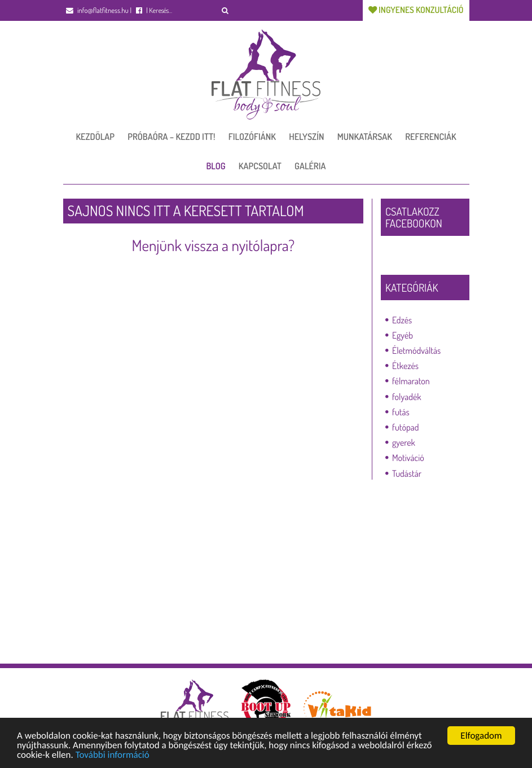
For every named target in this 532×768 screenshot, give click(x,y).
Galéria (310, 166)
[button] (225, 10)
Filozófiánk (252, 137)
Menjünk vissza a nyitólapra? (213, 245)
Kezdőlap (95, 137)
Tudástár (407, 473)
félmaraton (411, 381)
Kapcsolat (260, 166)
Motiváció (408, 458)
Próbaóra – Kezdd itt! (171, 137)
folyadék (407, 397)
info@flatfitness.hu (97, 11)
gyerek (404, 442)
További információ (113, 755)
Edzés (402, 320)
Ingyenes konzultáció (416, 10)
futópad (405, 427)
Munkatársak (365, 137)
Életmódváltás (416, 350)
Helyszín (306, 137)
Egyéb (403, 335)
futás (401, 412)
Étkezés (405, 366)
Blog (216, 166)
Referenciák (430, 137)
